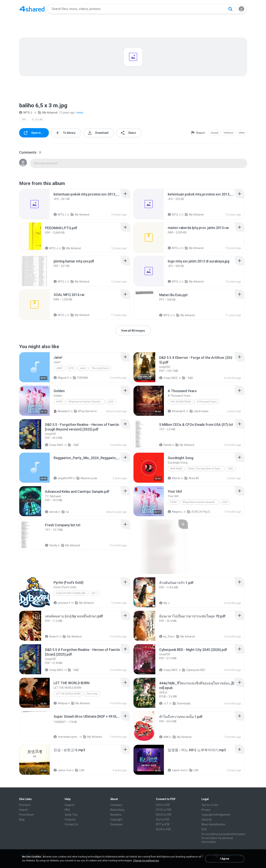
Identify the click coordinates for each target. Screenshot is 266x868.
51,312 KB (37, 120)
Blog (22, 820)
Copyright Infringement (216, 815)
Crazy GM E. (169, 378)
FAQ (67, 810)
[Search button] (230, 9)
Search (23, 810)
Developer (117, 824)
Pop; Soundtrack (181, 402)
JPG (24, 120)
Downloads (182, 703)
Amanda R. (177, 411)
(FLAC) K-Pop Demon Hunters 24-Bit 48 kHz (200, 512)
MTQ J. (26, 113)
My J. (165, 603)
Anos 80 (192, 478)
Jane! (59, 368)
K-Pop (59, 402)
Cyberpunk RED (194, 670)
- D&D (188, 378)
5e (65, 512)
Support (70, 805)
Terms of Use (210, 805)
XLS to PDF (163, 820)
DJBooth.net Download (71, 593)
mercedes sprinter (66, 737)
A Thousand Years (207, 402)
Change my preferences (146, 861)
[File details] (34, 204)
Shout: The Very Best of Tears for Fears (206, 469)
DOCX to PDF (164, 815)
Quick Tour (71, 815)
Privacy (206, 810)
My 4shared (48, 113)
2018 (71, 368)
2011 (94, 593)
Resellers (116, 815)
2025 (111, 402)
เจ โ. (164, 703)
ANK (164, 737)
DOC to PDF (163, 805)
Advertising (117, 810)
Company (116, 805)
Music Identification (213, 824)
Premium (25, 805)
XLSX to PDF (163, 829)
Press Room (27, 815)
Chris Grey (92, 694)
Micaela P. (62, 411)
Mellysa (60, 703)
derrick (51, 512)
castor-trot (62, 770)
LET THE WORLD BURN (68, 694)
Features (70, 820)
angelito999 (63, 478)
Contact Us (71, 824)
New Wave (176, 469)
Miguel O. (61, 378)
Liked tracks (199, 411)
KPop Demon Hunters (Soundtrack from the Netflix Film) (87, 402)
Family (165, 445)
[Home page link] (32, 9)
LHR (80, 770)
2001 (231, 469)
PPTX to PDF (164, 810)
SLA (204, 829)
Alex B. (174, 478)
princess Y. (62, 603)
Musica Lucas (87, 478)
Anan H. (52, 636)
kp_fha (166, 636)
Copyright (116, 820)
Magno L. (175, 512)
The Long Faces (100, 368)
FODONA (80, 378)
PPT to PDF (163, 824)
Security (207, 820)
